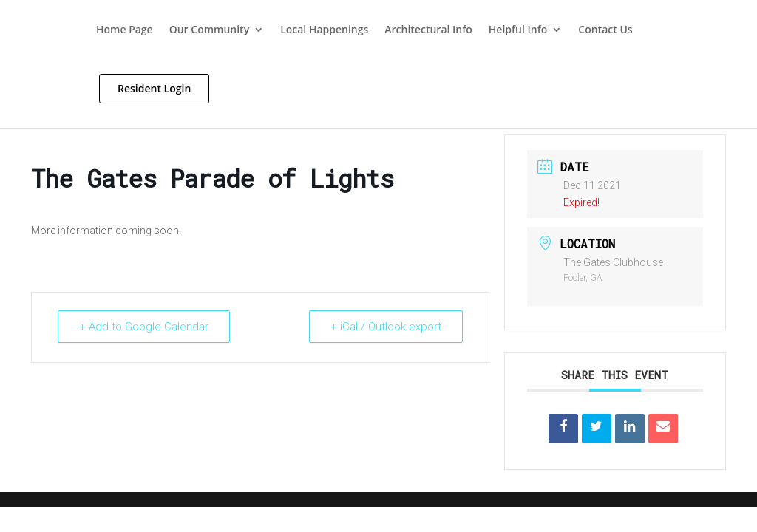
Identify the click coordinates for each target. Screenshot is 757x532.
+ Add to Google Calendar (144, 327)
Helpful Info (518, 30)
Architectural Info (428, 30)
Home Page (125, 30)
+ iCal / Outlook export (386, 327)
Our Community (209, 30)
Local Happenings (324, 30)
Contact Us (605, 30)
